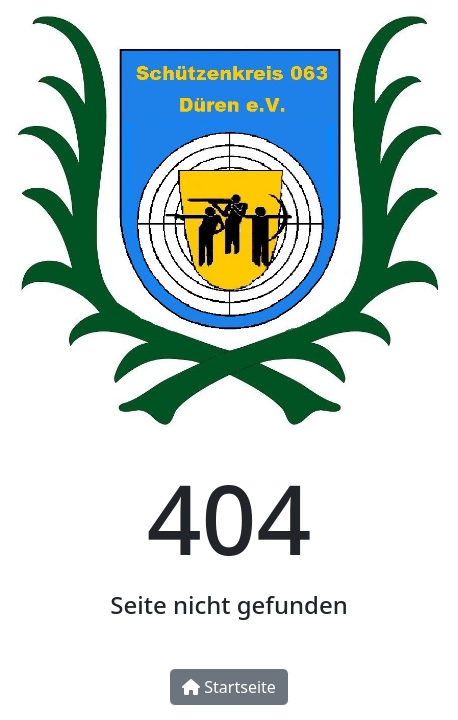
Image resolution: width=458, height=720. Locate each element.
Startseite (229, 687)
